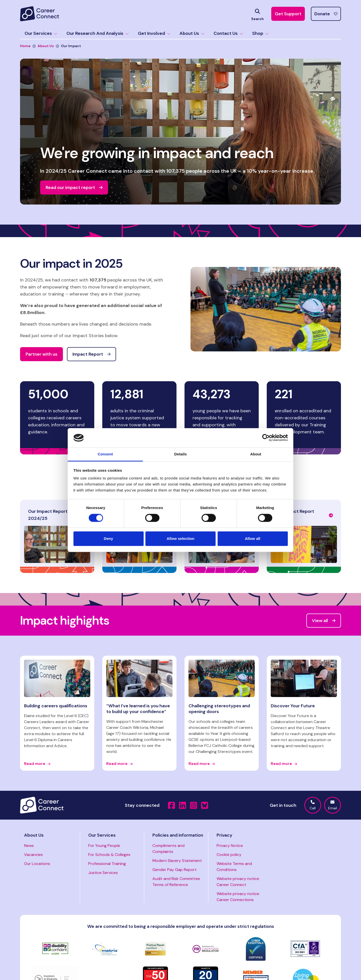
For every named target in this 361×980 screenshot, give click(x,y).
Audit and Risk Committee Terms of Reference (176, 882)
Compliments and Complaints (168, 849)
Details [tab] (180, 454)
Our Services (41, 33)
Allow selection (181, 538)
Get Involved (154, 33)
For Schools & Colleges (109, 855)
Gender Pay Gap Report (174, 870)
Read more (37, 764)
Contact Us (228, 33)
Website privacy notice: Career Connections (238, 897)
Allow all (253, 538)
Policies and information (178, 835)
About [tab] (256, 454)
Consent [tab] (105, 454)
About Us (192, 33)
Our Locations (37, 864)
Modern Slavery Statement (177, 861)
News (29, 846)
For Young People (104, 846)
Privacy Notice (230, 846)
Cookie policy (229, 855)
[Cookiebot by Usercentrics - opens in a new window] (266, 438)
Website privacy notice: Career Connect (238, 882)
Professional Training (107, 864)
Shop (260, 33)
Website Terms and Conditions (234, 867)
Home (25, 46)
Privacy (224, 835)
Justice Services (103, 873)
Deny (108, 538)
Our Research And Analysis (98, 33)
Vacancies (33, 855)
